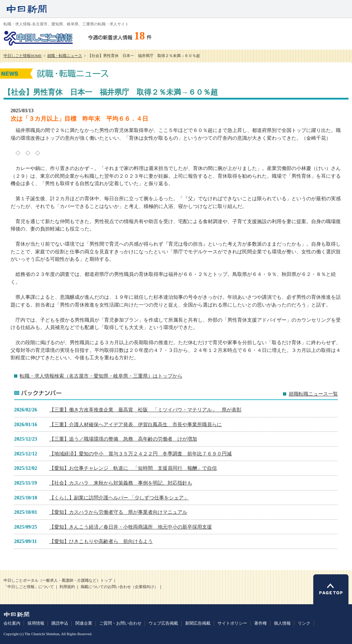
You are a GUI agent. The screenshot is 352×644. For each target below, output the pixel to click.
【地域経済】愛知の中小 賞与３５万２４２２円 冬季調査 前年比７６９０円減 (140, 454)
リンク (304, 623)
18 (140, 36)
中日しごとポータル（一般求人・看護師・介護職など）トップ (58, 580)
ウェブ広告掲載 (163, 623)
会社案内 (12, 623)
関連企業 (84, 623)
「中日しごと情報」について (29, 587)
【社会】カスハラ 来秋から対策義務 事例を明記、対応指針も (121, 483)
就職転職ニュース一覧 (313, 394)
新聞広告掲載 (198, 623)
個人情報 (282, 623)
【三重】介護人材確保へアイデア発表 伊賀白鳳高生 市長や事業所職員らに (136, 424)
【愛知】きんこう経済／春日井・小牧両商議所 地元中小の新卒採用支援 (131, 527)
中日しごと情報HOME (23, 56)
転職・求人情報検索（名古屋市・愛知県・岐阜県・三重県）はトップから (101, 376)
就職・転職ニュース (65, 56)
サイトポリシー (232, 623)
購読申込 (60, 623)
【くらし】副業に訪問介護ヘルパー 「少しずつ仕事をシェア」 (119, 498)
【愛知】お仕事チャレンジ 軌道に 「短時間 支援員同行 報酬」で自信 (133, 468)
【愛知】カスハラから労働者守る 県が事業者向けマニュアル (118, 512)
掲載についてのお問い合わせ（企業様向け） (119, 587)
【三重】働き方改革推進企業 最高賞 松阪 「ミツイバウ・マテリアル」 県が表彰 (145, 410)
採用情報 (36, 623)
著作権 (260, 623)
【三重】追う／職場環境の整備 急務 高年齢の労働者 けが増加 (123, 439)
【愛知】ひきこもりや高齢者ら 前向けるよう (101, 541)
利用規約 (67, 587)
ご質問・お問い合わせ (120, 623)
